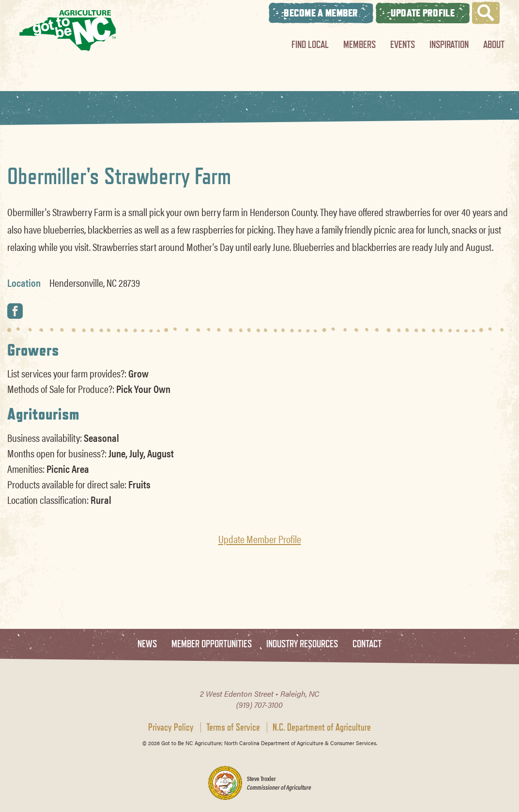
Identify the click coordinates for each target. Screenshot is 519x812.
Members (359, 44)
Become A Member (321, 13)
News (147, 644)
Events (403, 44)
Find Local (310, 44)
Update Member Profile (260, 539)
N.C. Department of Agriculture (322, 727)
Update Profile (423, 13)
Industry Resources (302, 644)
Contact (367, 644)
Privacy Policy (171, 727)
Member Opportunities (212, 644)
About (494, 44)
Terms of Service (233, 727)
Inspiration (449, 44)
